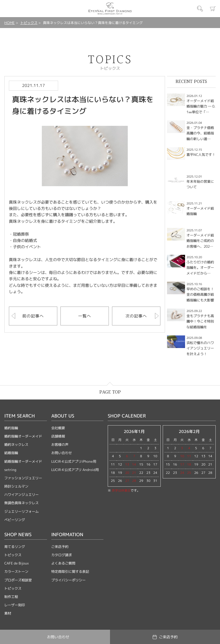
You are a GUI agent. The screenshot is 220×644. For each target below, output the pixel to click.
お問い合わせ (62, 453)
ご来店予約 (60, 547)
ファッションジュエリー (23, 478)
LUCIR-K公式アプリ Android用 (75, 470)
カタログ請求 (62, 555)
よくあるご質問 (63, 563)
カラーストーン (16, 572)
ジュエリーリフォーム (21, 511)
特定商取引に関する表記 (70, 572)
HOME (9, 23)
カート (213, 9)
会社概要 (58, 428)
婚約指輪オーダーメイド (23, 436)
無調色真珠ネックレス (21, 503)
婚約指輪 (11, 428)
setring (10, 470)
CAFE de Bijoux (17, 563)
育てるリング (15, 547)
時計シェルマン (16, 486)
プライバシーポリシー (68, 580)
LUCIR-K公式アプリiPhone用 (74, 461)
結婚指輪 (11, 453)
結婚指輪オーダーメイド (23, 461)
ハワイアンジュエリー (21, 495)
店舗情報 (58, 436)
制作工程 (11, 597)
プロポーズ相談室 (18, 580)
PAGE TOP (110, 392)
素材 (8, 613)
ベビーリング (15, 520)
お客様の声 (60, 445)
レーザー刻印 (15, 605)
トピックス (29, 23)
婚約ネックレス (16, 445)
